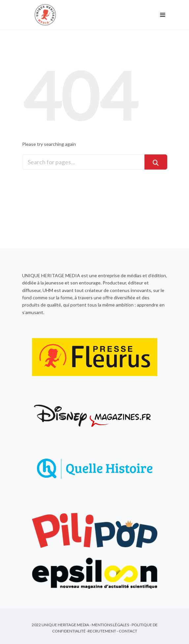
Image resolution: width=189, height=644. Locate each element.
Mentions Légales (110, 625)
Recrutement (102, 631)
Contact (128, 631)
